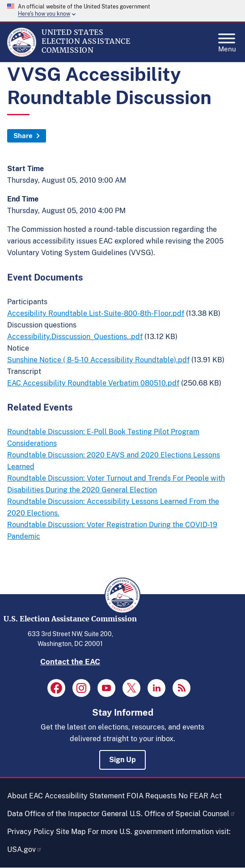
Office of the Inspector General (76, 814)
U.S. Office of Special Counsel (183, 814)
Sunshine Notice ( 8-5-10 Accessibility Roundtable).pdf (98, 360)
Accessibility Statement (85, 796)
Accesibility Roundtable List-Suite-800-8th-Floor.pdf (96, 313)
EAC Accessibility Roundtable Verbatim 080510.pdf (93, 383)
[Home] (22, 55)
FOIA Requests (152, 796)
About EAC (25, 796)
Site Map (71, 832)
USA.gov (25, 849)
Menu (227, 40)
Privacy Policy (31, 832)
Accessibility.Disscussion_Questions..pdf (75, 337)
